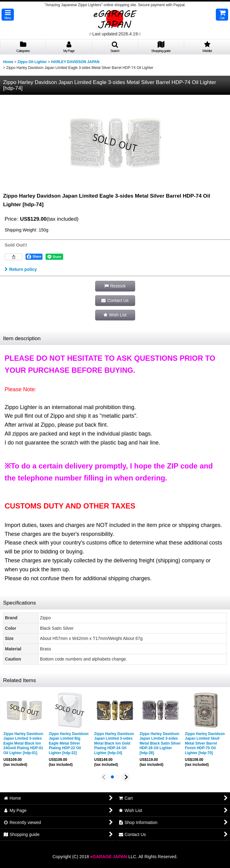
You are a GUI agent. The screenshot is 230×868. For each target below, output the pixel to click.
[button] (8, 15)
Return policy (21, 269)
